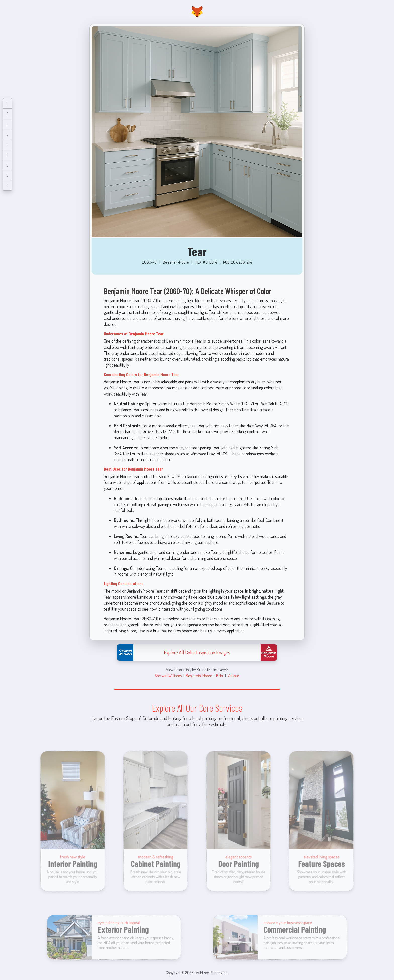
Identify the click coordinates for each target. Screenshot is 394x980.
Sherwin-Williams (168, 676)
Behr (220, 676)
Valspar (233, 676)
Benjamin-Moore (199, 676)
